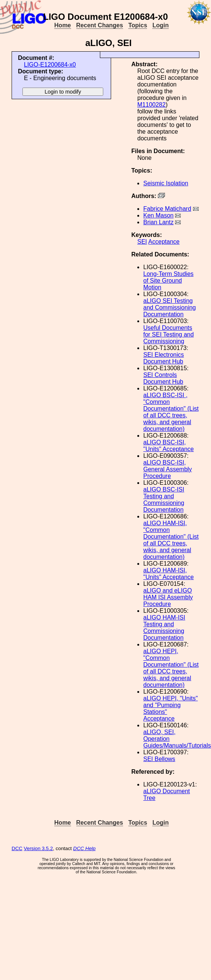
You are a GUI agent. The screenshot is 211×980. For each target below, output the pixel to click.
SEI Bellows (159, 759)
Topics (138, 25)
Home (62, 25)
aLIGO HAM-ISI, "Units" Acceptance (169, 574)
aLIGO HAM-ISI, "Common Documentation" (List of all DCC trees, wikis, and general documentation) (171, 540)
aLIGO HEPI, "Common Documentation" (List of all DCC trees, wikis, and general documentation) (171, 668)
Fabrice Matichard (167, 209)
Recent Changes (100, 25)
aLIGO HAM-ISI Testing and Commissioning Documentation (164, 628)
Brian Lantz (158, 222)
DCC (17, 848)
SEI (142, 242)
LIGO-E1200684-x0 (50, 65)
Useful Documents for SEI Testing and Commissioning (169, 334)
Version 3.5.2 (39, 848)
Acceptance (164, 242)
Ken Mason (158, 215)
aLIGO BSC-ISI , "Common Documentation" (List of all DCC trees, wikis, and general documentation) (171, 412)
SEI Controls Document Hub (163, 378)
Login (160, 25)
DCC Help (85, 848)
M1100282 (152, 105)
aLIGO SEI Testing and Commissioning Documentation (170, 308)
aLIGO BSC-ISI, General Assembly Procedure (168, 469)
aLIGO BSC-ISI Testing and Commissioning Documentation (164, 500)
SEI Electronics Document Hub (163, 358)
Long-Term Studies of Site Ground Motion (168, 281)
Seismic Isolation (166, 183)
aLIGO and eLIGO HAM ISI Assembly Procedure (168, 597)
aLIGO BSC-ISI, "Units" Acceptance (169, 446)
